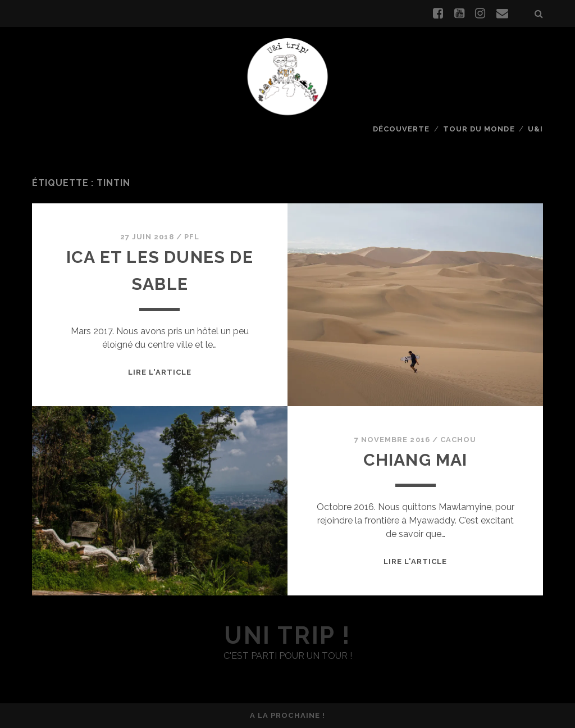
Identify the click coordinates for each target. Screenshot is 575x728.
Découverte (401, 129)
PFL (192, 237)
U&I (535, 129)
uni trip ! (287, 636)
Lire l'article (160, 372)
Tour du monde (479, 129)
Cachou (458, 440)
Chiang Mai (416, 460)
